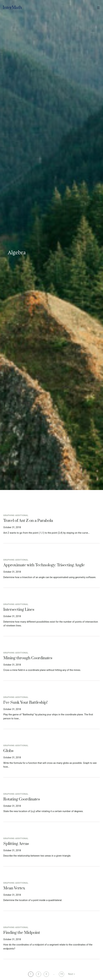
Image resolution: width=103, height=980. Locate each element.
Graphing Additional (16, 515)
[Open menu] (98, 8)
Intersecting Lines (19, 610)
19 (61, 974)
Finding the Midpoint (22, 933)
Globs (8, 751)
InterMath (12, 8)
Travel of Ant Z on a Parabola (28, 521)
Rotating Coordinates (22, 799)
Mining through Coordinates (28, 658)
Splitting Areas (16, 844)
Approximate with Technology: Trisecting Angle (44, 565)
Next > (72, 974)
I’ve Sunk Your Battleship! (25, 703)
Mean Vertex (14, 888)
